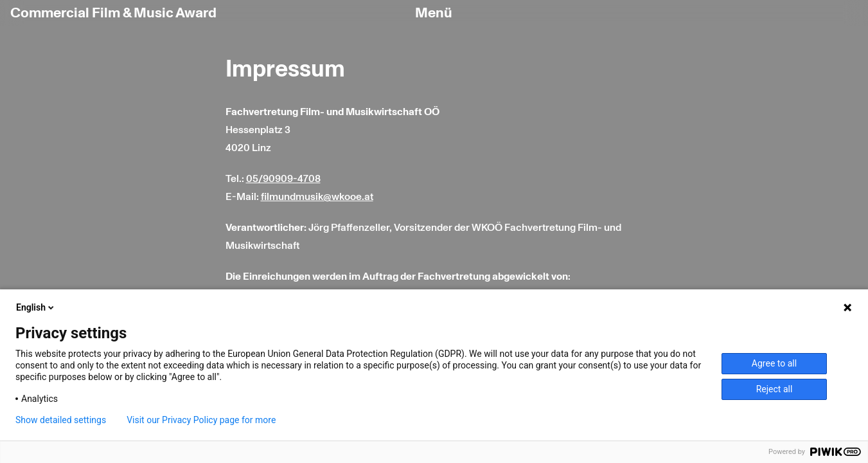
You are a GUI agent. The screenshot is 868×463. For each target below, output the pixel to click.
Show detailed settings (61, 420)
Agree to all (774, 363)
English (36, 307)
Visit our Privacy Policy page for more (201, 420)
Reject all (775, 389)
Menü (434, 13)
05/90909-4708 (283, 179)
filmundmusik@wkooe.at (317, 197)
